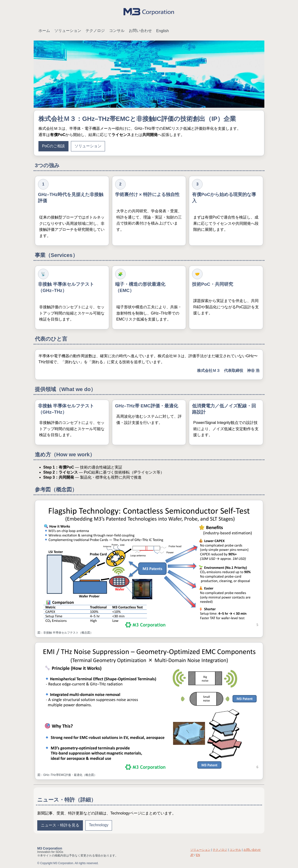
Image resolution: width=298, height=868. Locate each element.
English (162, 31)
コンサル (117, 31)
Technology (99, 825)
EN (198, 855)
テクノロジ (95, 31)
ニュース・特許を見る (60, 825)
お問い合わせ (140, 31)
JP (192, 855)
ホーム (44, 31)
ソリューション (68, 31)
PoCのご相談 (53, 146)
